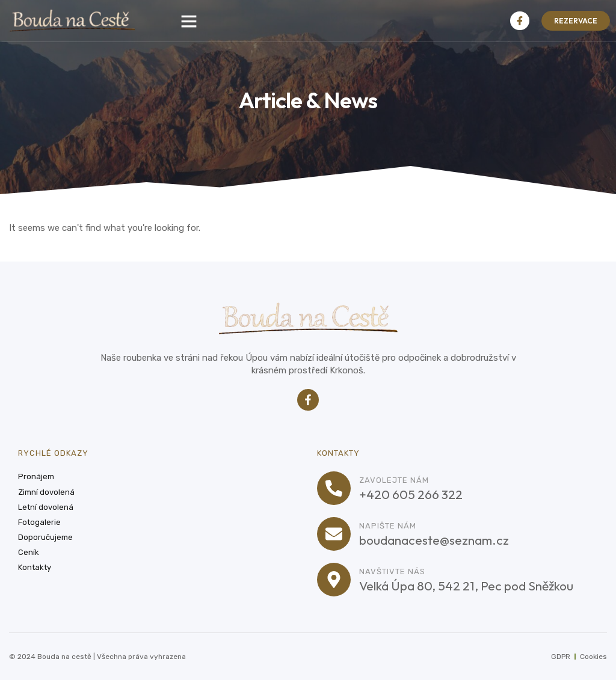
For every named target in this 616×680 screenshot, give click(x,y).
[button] (189, 21)
